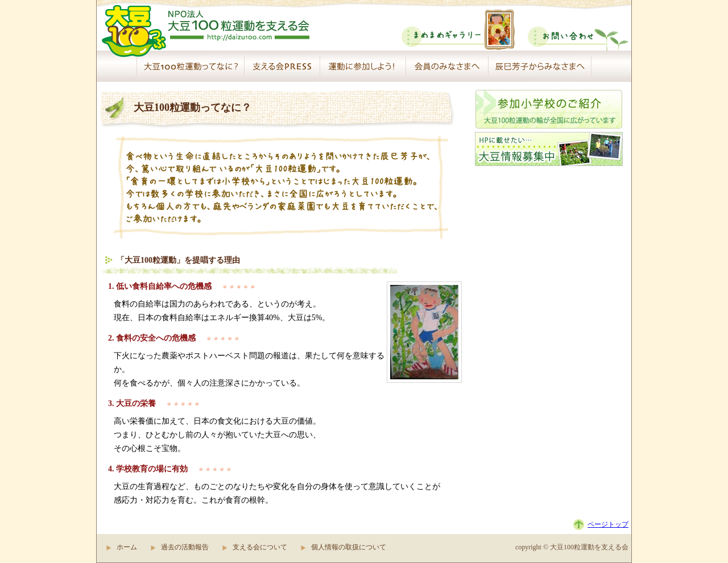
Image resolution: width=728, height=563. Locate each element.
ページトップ (608, 524)
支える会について (260, 547)
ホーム (127, 547)
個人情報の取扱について (349, 547)
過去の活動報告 (185, 547)
